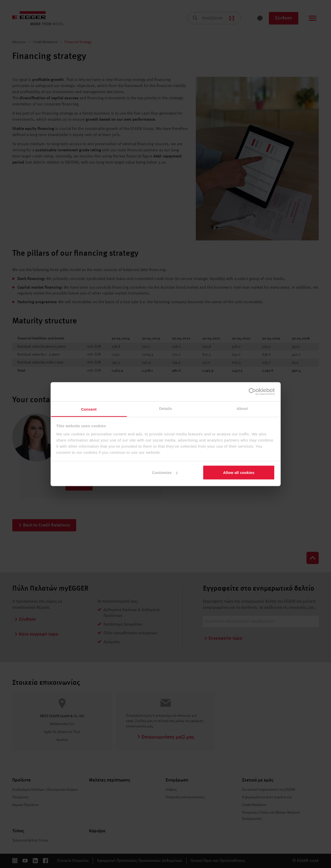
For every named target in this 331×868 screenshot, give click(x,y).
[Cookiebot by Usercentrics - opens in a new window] (252, 392)
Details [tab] (166, 408)
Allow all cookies (239, 473)
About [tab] (242, 408)
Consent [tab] (89, 409)
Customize (165, 473)
